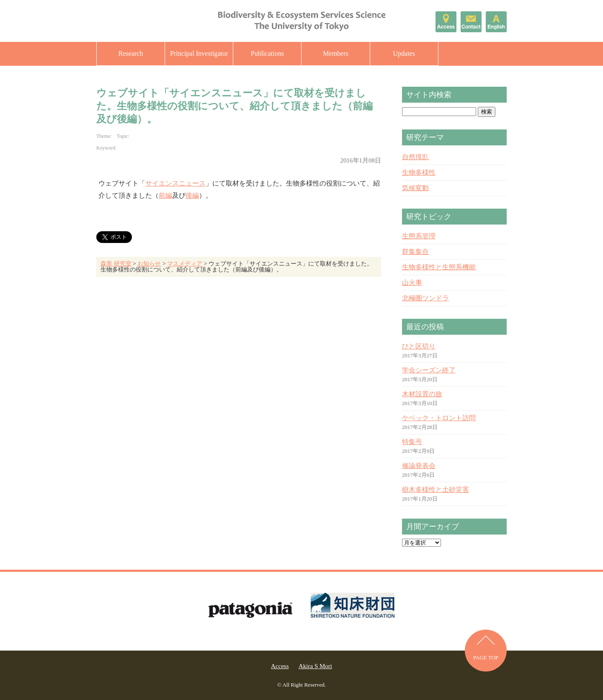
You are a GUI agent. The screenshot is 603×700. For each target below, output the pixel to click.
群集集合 (415, 252)
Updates (404, 53)
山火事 (412, 283)
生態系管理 (419, 236)
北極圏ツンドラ (425, 298)
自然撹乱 (415, 157)
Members (335, 53)
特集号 (412, 442)
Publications (267, 53)
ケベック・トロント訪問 (439, 418)
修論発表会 (419, 466)
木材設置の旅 (422, 394)
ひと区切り (419, 346)
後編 (192, 195)
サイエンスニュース (175, 183)
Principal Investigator (199, 53)
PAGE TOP (486, 657)
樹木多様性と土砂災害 (435, 489)
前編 (165, 195)
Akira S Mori (315, 666)
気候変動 (415, 188)
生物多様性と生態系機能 (439, 267)
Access (280, 666)
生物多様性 (419, 172)
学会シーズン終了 (429, 370)
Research (131, 53)
